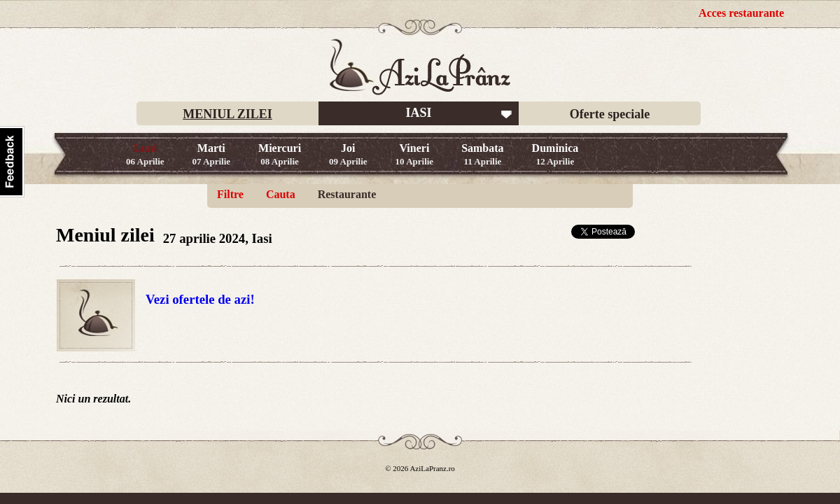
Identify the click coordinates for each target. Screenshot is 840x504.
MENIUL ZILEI (227, 114)
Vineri (415, 154)
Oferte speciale (610, 114)
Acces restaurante (741, 13)
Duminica (555, 154)
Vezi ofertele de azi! (200, 299)
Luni (145, 154)
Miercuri (280, 154)
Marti (212, 154)
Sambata (482, 154)
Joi (348, 154)
